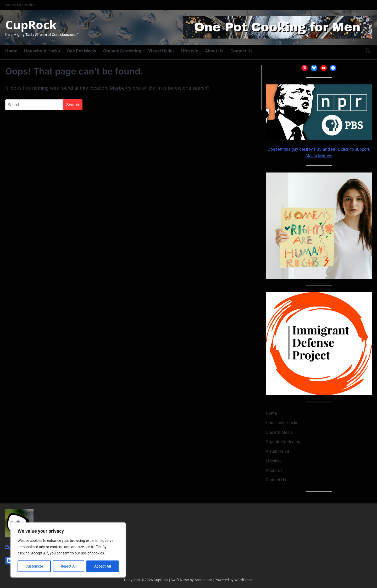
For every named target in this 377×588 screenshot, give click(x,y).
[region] (68, 550)
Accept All (103, 566)
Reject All (69, 566)
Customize (34, 566)
